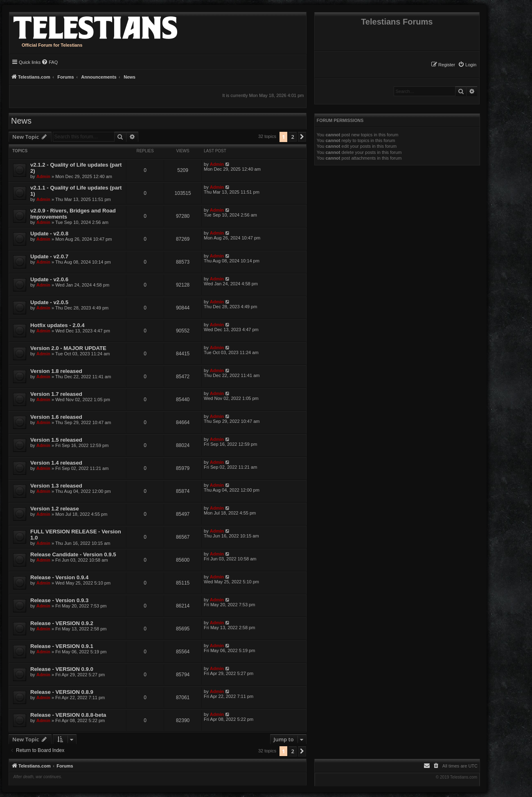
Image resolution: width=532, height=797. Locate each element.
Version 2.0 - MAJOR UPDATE (68, 348)
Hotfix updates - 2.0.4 (57, 325)
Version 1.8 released (56, 371)
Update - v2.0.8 (49, 234)
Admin (43, 176)
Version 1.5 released (56, 440)
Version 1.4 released (56, 463)
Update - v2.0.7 (49, 256)
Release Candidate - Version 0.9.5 (73, 554)
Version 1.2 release (55, 509)
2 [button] (292, 137)
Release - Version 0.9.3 (59, 600)
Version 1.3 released (56, 486)
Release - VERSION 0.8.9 (62, 692)
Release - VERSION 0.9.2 (62, 623)
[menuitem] (467, 65)
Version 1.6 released (56, 417)
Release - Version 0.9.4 (59, 577)
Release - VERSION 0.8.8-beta (68, 715)
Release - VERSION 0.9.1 (62, 646)
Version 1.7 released (56, 394)
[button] (302, 137)
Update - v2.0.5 (49, 302)
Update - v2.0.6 (49, 279)
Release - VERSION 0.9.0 (62, 669)
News (21, 121)
